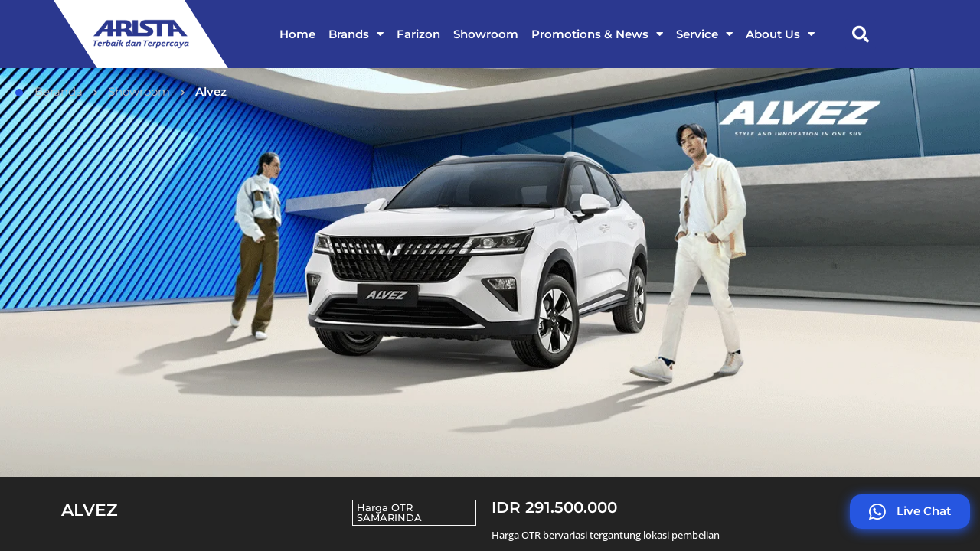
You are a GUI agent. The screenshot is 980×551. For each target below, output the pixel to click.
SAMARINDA (389, 517)
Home (297, 34)
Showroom (486, 34)
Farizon (418, 34)
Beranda (49, 91)
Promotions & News (597, 34)
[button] (861, 34)
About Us (780, 34)
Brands (356, 34)
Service (704, 34)
